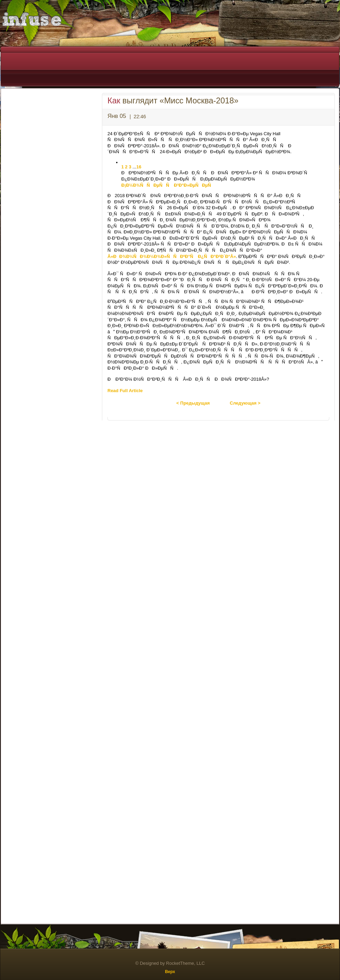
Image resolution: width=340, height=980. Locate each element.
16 (139, 167)
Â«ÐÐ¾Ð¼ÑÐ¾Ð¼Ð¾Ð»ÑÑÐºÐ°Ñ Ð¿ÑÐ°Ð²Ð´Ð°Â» (172, 256)
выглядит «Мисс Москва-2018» (173, 101)
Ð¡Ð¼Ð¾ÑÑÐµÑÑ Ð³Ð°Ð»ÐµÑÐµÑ (168, 185)
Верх (170, 972)
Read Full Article (125, 391)
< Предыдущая (193, 403)
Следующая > (245, 403)
